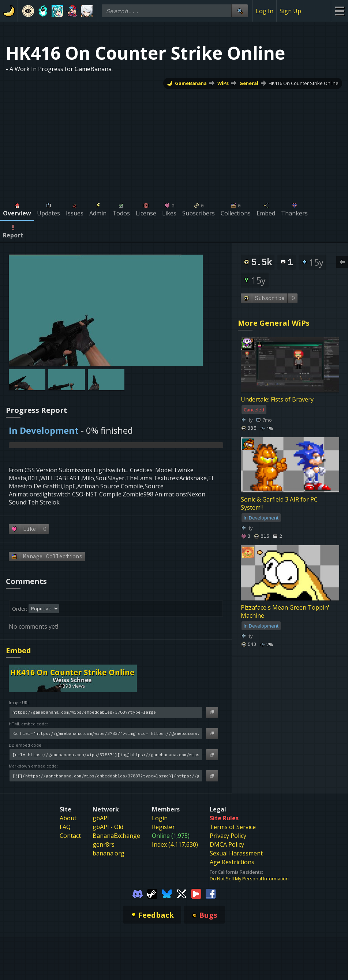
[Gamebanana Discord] (138, 893)
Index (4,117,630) (175, 844)
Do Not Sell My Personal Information (249, 879)
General (249, 83)
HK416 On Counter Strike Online (304, 83)
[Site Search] (240, 11)
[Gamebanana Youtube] (196, 893)
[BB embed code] (106, 755)
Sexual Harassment (236, 853)
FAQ (65, 827)
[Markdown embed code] (106, 776)
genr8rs (104, 844)
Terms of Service (233, 827)
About (68, 818)
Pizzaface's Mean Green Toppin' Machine (285, 612)
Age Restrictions (232, 862)
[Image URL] (106, 712)
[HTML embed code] (106, 734)
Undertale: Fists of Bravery (277, 399)
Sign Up (290, 11)
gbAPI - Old (108, 827)
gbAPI (101, 818)
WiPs (223, 83)
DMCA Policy (227, 844)
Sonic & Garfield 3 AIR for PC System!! (279, 504)
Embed (18, 650)
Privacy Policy (228, 836)
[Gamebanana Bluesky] (167, 893)
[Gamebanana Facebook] (211, 893)
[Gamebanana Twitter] (182, 893)
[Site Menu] (339, 11)
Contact (70, 836)
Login (160, 818)
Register (163, 827)
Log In (265, 11)
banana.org (108, 853)
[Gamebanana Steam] (152, 893)
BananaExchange (116, 836)
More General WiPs (274, 323)
